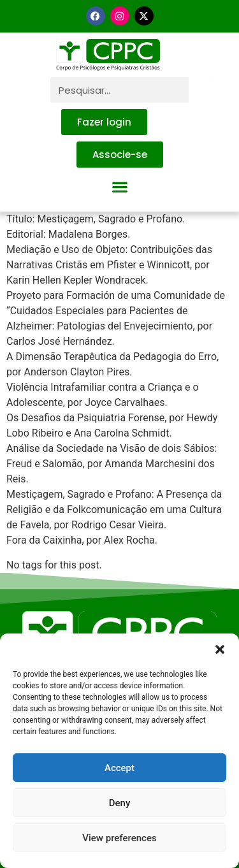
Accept (119, 768)
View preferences (119, 838)
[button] (220, 649)
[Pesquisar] (201, 90)
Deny (120, 803)
